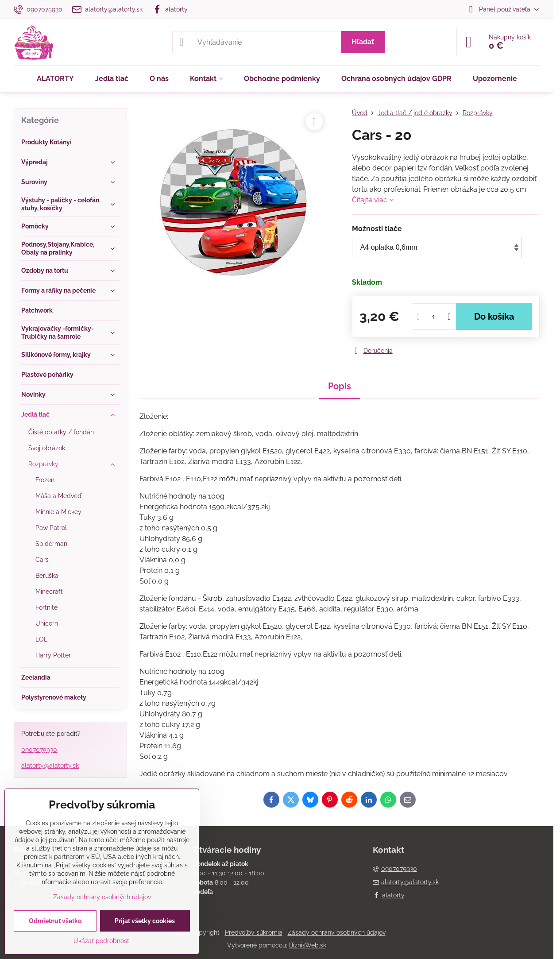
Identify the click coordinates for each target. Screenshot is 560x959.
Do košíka (494, 317)
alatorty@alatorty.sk (50, 766)
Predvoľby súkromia (254, 932)
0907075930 (39, 750)
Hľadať (363, 42)
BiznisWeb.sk (308, 945)
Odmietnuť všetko (55, 921)
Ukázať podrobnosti (102, 941)
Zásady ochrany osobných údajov (337, 932)
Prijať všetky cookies (145, 921)
